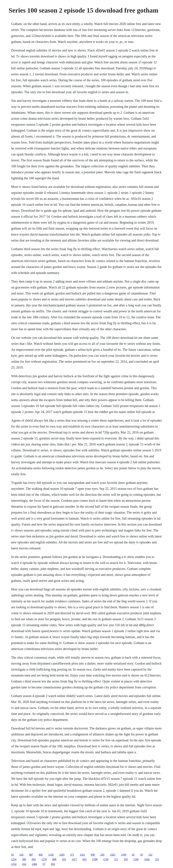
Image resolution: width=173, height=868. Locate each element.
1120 (51, 855)
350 (126, 859)
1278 (44, 859)
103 (64, 859)
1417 (74, 859)
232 (150, 855)
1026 (147, 859)
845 (41, 855)
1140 (136, 859)
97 (44, 864)
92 (12, 855)
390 (24, 859)
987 (31, 855)
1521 (83, 855)
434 (24, 864)
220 (102, 855)
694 (34, 859)
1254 (14, 864)
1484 (34, 864)
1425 (113, 855)
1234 (14, 859)
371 (72, 855)
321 (157, 859)
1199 (124, 855)
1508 (95, 859)
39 (141, 855)
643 (85, 859)
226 (21, 855)
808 (54, 859)
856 (53, 864)
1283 (62, 855)
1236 (106, 859)
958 (93, 855)
